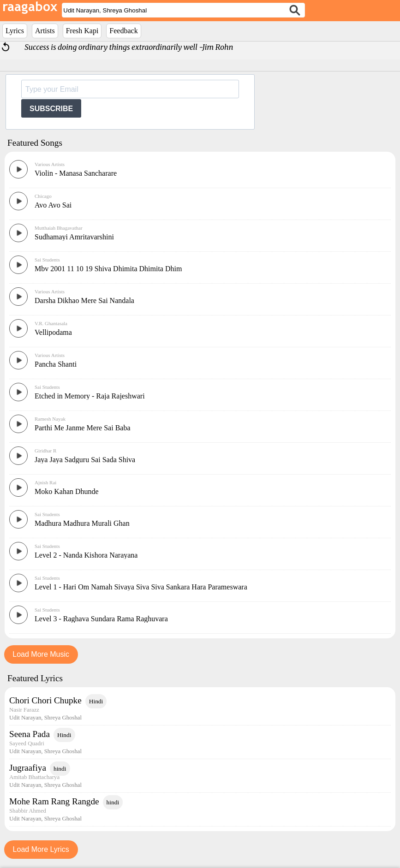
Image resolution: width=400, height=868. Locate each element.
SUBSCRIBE (51, 109)
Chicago (43, 196)
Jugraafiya (28, 768)
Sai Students (47, 260)
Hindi (96, 701)
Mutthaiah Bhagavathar (59, 228)
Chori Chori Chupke (45, 700)
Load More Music (41, 654)
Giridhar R (45, 451)
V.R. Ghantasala (51, 323)
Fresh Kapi (82, 31)
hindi (60, 769)
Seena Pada (30, 734)
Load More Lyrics (41, 849)
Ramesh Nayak (50, 419)
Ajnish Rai (45, 482)
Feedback (123, 31)
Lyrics (15, 31)
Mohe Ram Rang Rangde (54, 801)
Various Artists (50, 164)
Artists (45, 31)
